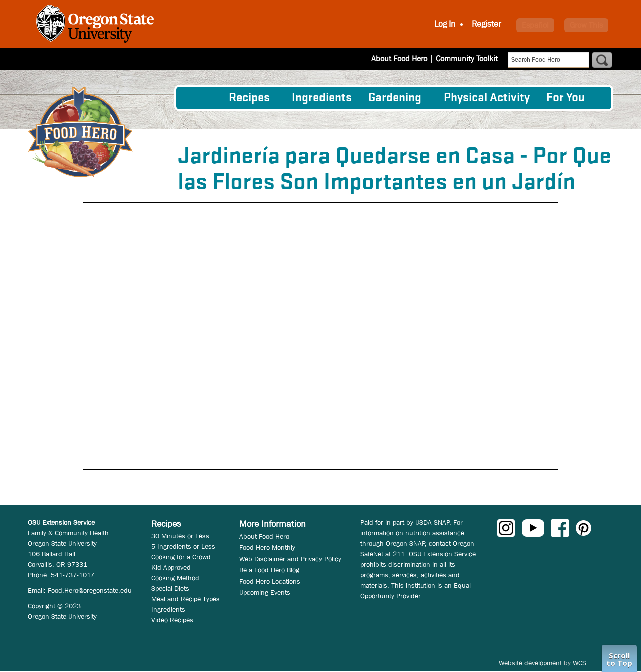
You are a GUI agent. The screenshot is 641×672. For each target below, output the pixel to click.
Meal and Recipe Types (186, 599)
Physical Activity (487, 98)
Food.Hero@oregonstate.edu (90, 590)
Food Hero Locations (270, 581)
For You (566, 98)
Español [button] (535, 25)
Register (487, 24)
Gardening (395, 98)
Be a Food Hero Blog (269, 570)
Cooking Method (175, 578)
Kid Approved (171, 567)
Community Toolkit (467, 58)
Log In (445, 24)
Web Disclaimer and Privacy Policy (290, 559)
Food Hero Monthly (267, 547)
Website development (530, 663)
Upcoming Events (265, 592)
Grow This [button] (586, 25)
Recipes (249, 98)
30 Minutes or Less (180, 536)
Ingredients (322, 98)
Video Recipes (172, 620)
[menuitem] (202, 98)
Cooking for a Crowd (181, 557)
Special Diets (170, 588)
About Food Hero (399, 58)
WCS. (581, 663)
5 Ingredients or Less (183, 546)
